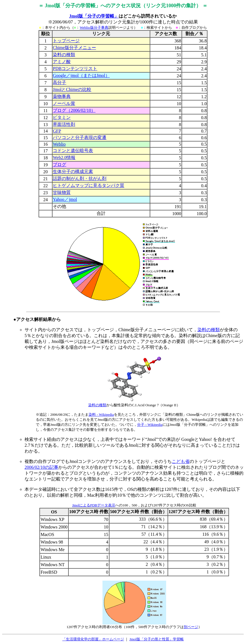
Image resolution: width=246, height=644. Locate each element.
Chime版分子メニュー (74, 48)
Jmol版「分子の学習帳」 (94, 16)
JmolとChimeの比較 (72, 89)
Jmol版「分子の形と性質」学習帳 (157, 639)
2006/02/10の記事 (41, 467)
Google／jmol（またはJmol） (81, 75)
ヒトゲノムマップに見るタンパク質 (89, 185)
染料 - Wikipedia (101, 414)
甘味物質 (62, 192)
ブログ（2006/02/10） (74, 110)
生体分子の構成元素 (73, 171)
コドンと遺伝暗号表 (73, 151)
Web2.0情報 (64, 158)
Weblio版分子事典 (94, 27)
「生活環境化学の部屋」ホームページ (93, 639)
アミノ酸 (62, 62)
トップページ (66, 41)
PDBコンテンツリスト (75, 69)
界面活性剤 (64, 124)
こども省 (181, 461)
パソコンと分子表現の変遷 (80, 137)
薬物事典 (62, 96)
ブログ (59, 164)
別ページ (191, 627)
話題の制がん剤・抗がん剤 (80, 178)
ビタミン (62, 117)
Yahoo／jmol (65, 199)
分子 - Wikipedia (150, 425)
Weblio (59, 144)
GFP (57, 131)
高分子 (59, 82)
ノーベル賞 (64, 103)
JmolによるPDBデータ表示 (94, 505)
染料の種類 (64, 55)
